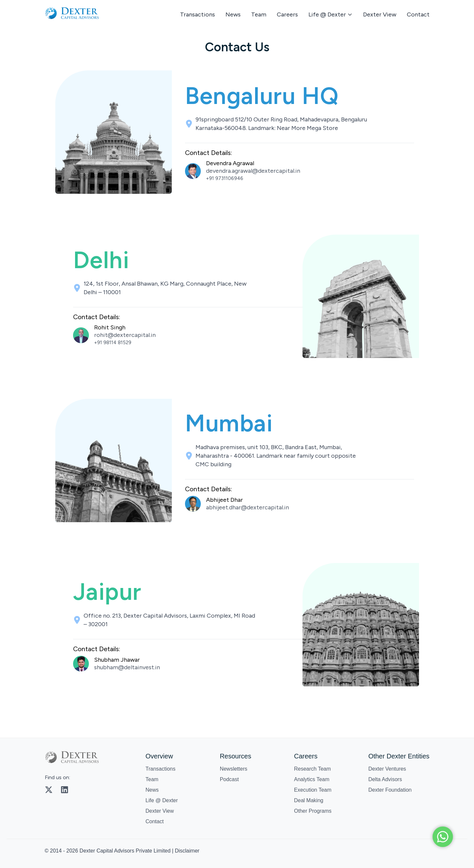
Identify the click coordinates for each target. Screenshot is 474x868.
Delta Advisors (385, 779)
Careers (287, 14)
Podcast (229, 779)
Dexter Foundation (390, 790)
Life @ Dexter (162, 800)
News (233, 14)
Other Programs (313, 811)
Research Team (312, 769)
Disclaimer (187, 851)
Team (259, 14)
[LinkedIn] (65, 790)
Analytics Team (312, 779)
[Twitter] (49, 790)
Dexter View (380, 14)
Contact (418, 14)
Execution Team (313, 790)
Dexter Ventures (387, 769)
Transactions (197, 14)
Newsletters (234, 769)
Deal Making (309, 800)
